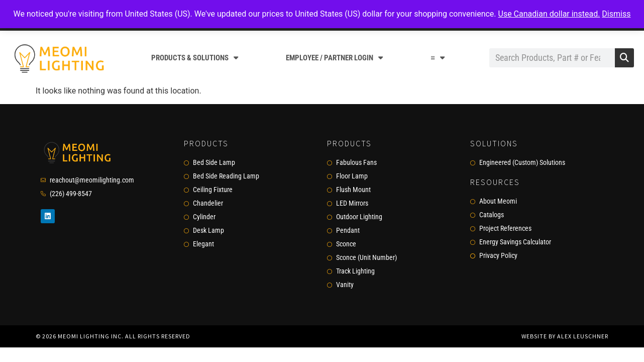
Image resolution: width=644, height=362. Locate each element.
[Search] (624, 58)
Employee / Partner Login (334, 58)
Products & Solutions (195, 58)
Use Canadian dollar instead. (549, 14)
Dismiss (616, 14)
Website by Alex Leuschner (565, 336)
